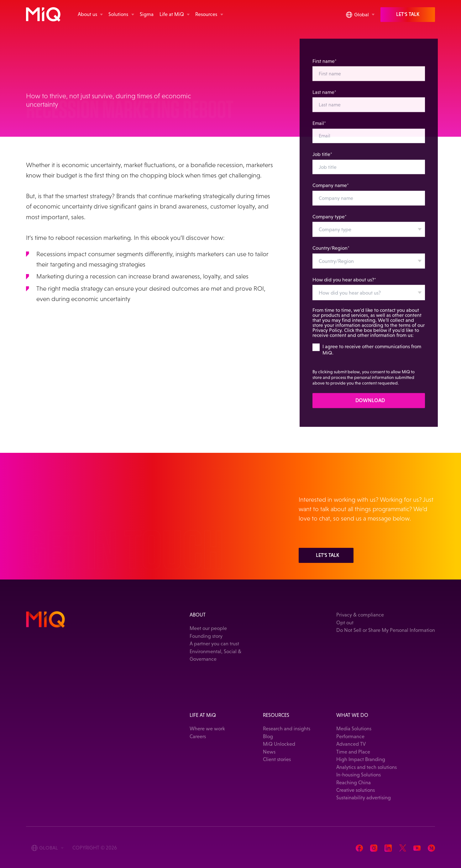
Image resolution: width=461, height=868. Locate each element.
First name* (325, 66)
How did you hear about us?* (345, 284)
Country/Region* (331, 253)
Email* (320, 128)
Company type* (330, 221)
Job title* (323, 159)
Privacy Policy (327, 335)
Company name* (331, 190)
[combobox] (369, 234)
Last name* (325, 97)
